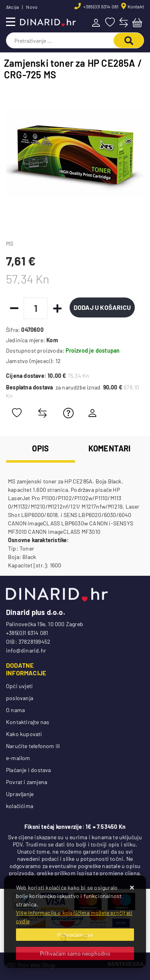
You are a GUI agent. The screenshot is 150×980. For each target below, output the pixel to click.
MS (10, 244)
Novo (32, 7)
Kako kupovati (24, 734)
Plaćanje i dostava (29, 770)
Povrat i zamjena (27, 782)
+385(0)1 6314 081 (101, 6)
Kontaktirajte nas (28, 722)
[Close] (75, 935)
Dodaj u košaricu (102, 307)
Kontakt (136, 6)
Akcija (12, 7)
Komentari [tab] (110, 448)
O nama (15, 710)
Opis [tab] (40, 448)
